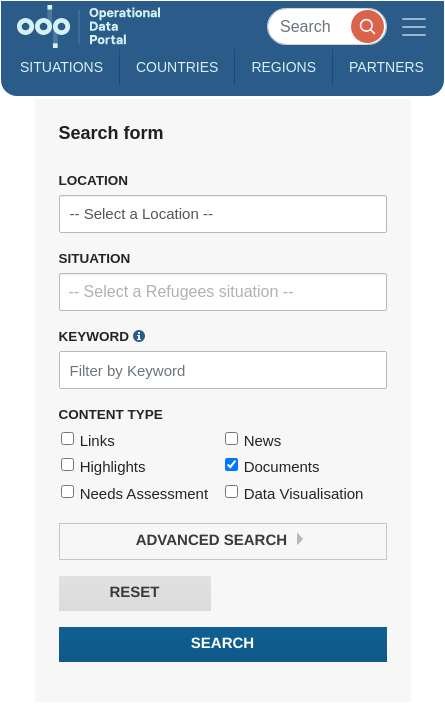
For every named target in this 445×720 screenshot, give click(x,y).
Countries (177, 67)
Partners (386, 67)
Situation (95, 258)
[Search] (327, 26)
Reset (134, 592)
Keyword (102, 336)
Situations (61, 67)
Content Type (111, 414)
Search (222, 643)
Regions (283, 67)
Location (94, 180)
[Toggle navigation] (414, 26)
